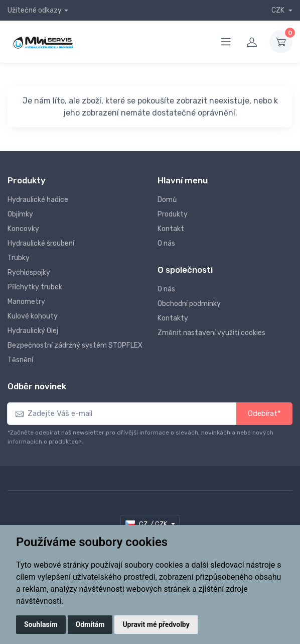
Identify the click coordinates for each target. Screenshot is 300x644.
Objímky (20, 214)
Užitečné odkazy (35, 10)
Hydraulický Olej (33, 331)
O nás (166, 243)
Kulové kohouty (33, 316)
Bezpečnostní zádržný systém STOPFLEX (75, 345)
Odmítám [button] (90, 624)
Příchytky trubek (35, 287)
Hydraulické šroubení (41, 243)
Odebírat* (264, 413)
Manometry (26, 302)
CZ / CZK (147, 524)
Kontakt (171, 229)
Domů (167, 200)
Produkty (173, 214)
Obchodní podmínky (189, 304)
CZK (279, 10)
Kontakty (173, 318)
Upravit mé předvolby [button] (156, 624)
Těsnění (20, 360)
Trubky (19, 258)
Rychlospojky (29, 273)
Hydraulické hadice (38, 200)
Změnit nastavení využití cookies (211, 333)
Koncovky (23, 229)
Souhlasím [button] (41, 624)
